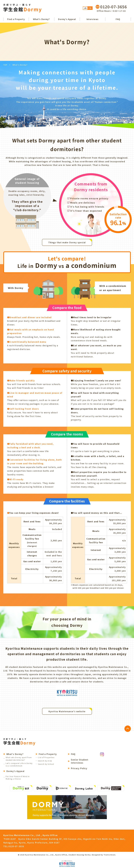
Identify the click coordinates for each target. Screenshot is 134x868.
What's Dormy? (41, 19)
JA (85, 8)
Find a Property (16, 19)
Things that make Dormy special (67, 242)
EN (90, 8)
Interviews (92, 19)
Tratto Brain (110, 855)
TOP (5, 65)
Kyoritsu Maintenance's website (67, 711)
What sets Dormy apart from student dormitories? (19, 759)
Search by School (46, 764)
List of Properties (46, 757)
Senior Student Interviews (80, 761)
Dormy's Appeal (67, 19)
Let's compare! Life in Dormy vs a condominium (19, 765)
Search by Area (45, 761)
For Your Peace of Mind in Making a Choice (18, 778)
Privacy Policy (79, 768)
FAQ (118, 19)
